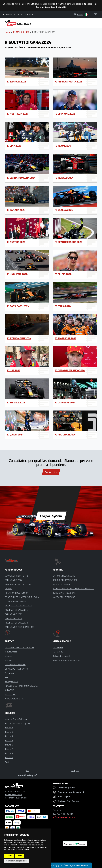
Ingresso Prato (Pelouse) (16, 719)
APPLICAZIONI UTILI (14, 699)
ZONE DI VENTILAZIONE (64, 593)
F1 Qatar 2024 (15, 435)
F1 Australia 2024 (18, 114)
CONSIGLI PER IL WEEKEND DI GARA (22, 597)
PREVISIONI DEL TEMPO (16, 593)
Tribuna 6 (9, 745)
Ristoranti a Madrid (61, 656)
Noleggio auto (11, 682)
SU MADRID (58, 652)
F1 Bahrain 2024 (17, 82)
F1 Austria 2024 (16, 242)
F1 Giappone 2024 (65, 114)
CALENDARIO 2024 (14, 618)
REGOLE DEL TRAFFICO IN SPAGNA (21, 686)
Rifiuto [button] (19, 856)
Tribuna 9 (9, 757)
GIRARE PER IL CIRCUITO (16, 669)
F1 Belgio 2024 (63, 274)
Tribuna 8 (9, 753)
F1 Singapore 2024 (66, 338)
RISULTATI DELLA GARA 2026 (18, 606)
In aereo (8, 656)
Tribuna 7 (9, 749)
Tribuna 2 (9, 728)
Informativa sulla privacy (16, 798)
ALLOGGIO (10, 690)
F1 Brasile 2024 (16, 403)
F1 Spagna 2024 (64, 210)
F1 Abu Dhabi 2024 (65, 435)
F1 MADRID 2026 (21, 32)
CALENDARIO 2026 (14, 580)
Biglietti (75, 771)
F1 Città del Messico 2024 (70, 370)
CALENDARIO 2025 (14, 614)
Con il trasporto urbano (15, 664)
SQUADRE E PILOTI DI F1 (16, 576)
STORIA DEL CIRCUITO (63, 584)
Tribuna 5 (9, 740)
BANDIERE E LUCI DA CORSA (18, 584)
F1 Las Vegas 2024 (65, 403)
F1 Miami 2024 (63, 146)
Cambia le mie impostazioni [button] (17, 861)
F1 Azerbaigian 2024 (19, 338)
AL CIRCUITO (11, 694)
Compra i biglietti (51, 516)
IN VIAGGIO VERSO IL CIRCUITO (19, 647)
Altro (7, 762)
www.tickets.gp (27, 775)
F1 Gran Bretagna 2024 (69, 242)
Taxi (7, 677)
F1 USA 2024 (14, 370)
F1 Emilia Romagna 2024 (21, 178)
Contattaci (51, 472)
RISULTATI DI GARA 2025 (16, 610)
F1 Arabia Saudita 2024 (68, 82)
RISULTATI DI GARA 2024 (16, 623)
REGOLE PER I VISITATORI (65, 580)
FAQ (27, 771)
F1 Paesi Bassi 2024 (18, 306)
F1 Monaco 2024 (64, 178)
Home (8, 32)
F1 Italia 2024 (63, 306)
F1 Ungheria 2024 (17, 274)
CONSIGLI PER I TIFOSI (16, 601)
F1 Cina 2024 (14, 146)
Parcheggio (10, 673)
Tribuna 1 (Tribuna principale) (17, 723)
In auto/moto (11, 652)
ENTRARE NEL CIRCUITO (64, 576)
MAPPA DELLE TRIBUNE (64, 597)
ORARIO (8, 589)
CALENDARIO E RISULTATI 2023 (20, 627)
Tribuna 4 (9, 736)
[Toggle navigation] (93, 23)
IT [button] (88, 15)
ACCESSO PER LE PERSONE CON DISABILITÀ (73, 589)
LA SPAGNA (58, 647)
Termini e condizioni (13, 794)
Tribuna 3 (9, 732)
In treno (8, 660)
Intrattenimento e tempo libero (67, 660)
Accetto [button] (9, 856)
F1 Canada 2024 (16, 210)
